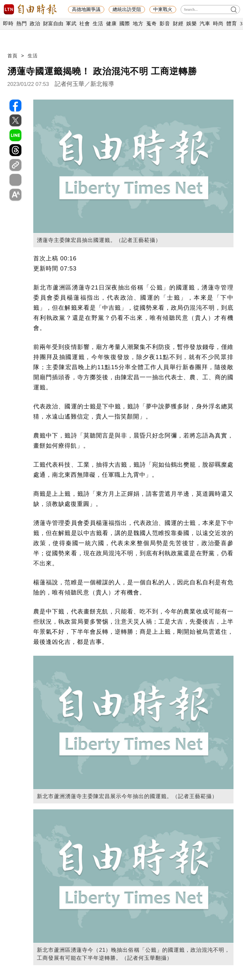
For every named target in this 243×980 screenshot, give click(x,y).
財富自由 (53, 24)
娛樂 (191, 24)
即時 (8, 24)
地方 (138, 24)
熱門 (22, 24)
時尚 (218, 24)
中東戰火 (163, 9)
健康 (111, 24)
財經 (178, 24)
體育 (232, 24)
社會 (85, 24)
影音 (165, 24)
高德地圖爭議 (86, 9)
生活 (98, 24)
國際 (125, 24)
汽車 (205, 24)
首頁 (12, 56)
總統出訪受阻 (127, 9)
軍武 (71, 24)
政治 (35, 24)
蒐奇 (151, 24)
